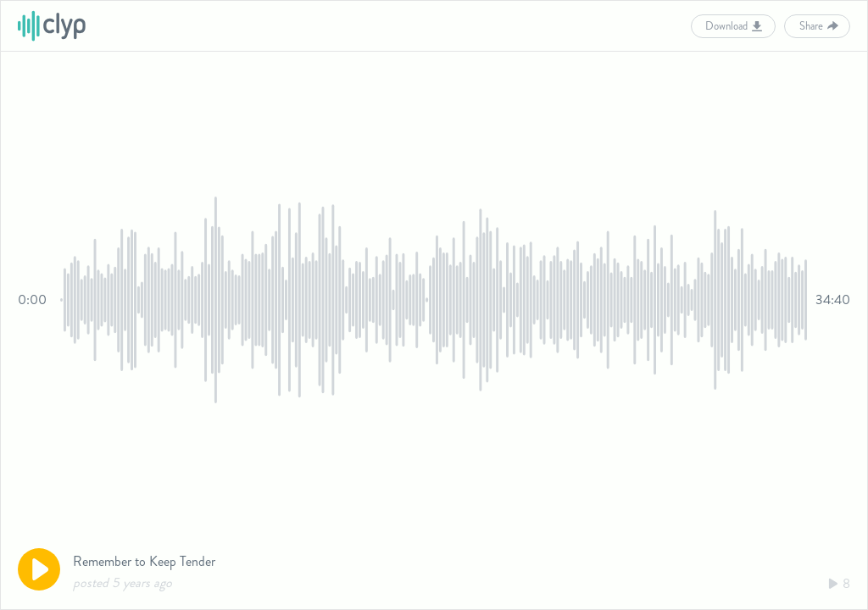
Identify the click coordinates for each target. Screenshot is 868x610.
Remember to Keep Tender (144, 561)
